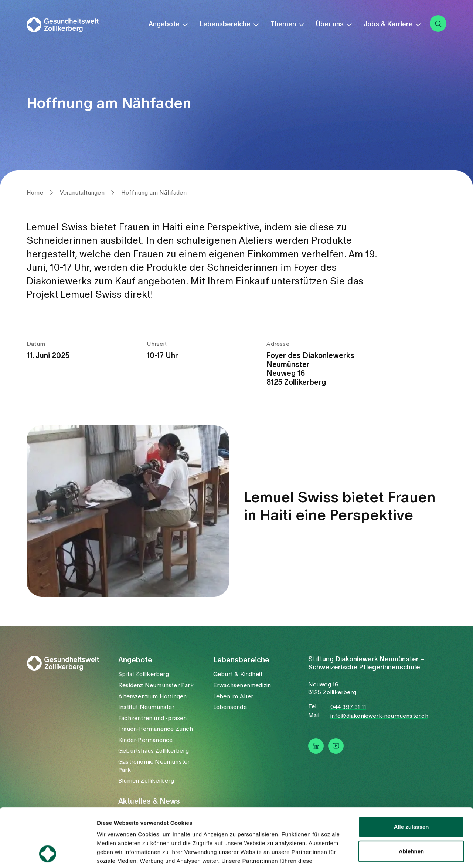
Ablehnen (411, 796)
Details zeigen (393, 853)
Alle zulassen (411, 772)
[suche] (438, 23)
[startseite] (68, 25)
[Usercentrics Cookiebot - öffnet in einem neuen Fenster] (48, 854)
